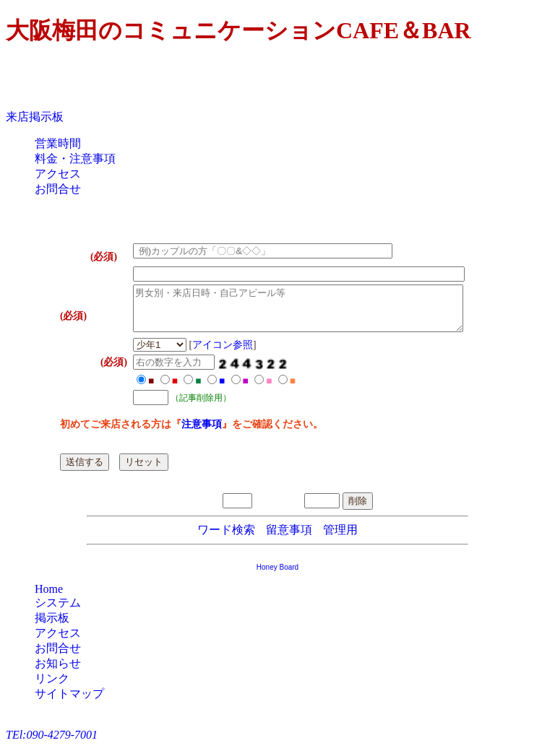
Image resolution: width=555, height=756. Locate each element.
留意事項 (289, 538)
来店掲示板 (35, 117)
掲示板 (52, 626)
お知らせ (58, 672)
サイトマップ (69, 702)
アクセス (58, 174)
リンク (52, 687)
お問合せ (58, 189)
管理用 (340, 538)
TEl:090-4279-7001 (52, 743)
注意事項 (180, 433)
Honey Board (277, 576)
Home (49, 598)
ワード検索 (226, 538)
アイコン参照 (201, 353)
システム (58, 611)
